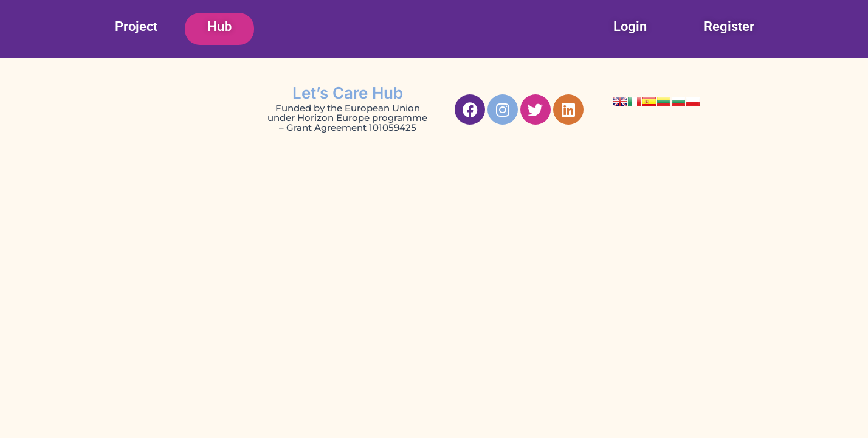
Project (136, 26)
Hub (219, 26)
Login (630, 26)
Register (729, 26)
